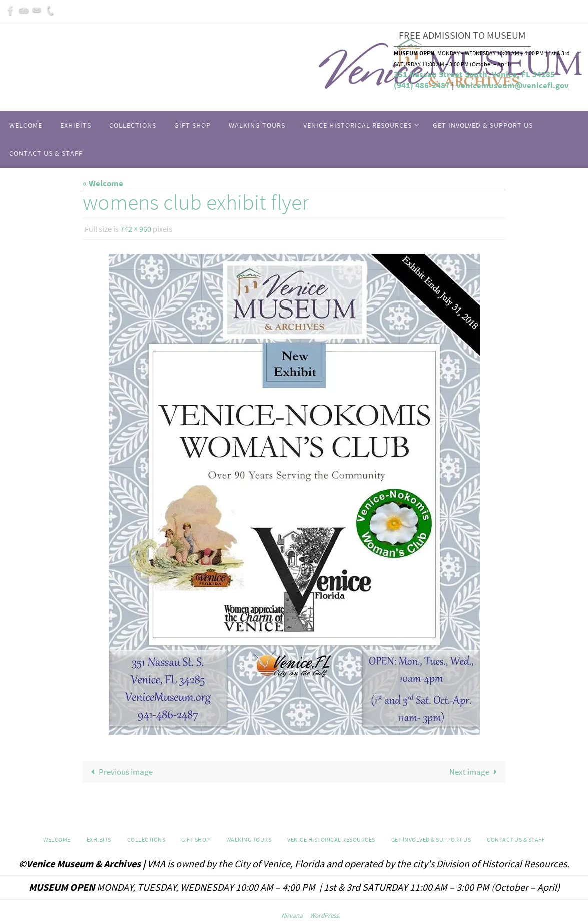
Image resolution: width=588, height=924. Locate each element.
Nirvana (292, 916)
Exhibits (99, 840)
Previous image (120, 772)
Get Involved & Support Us (431, 840)
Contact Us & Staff (516, 840)
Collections (146, 840)
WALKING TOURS (249, 840)
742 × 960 (136, 229)
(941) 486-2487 (422, 85)
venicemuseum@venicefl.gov (513, 85)
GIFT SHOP (196, 840)
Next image (475, 772)
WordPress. (325, 916)
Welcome (57, 840)
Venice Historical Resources (331, 840)
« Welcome (103, 183)
